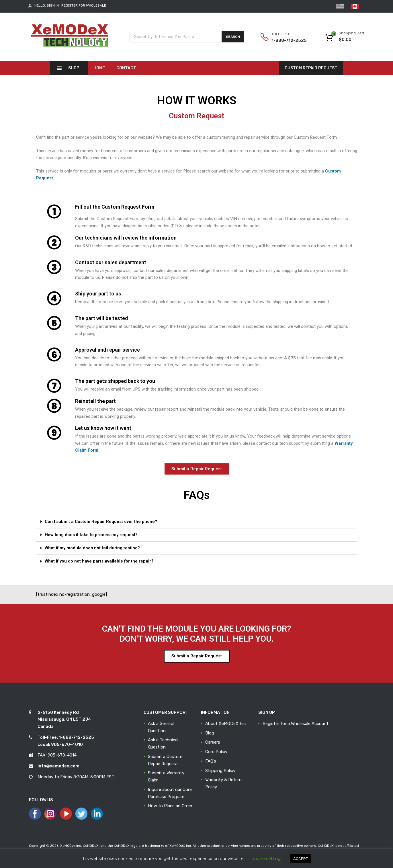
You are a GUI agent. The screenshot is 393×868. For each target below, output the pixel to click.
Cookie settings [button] (267, 859)
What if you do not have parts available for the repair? (99, 561)
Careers (213, 742)
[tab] (197, 522)
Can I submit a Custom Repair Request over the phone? (101, 522)
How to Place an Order (170, 806)
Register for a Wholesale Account (296, 724)
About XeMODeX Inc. (226, 724)
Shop (74, 68)
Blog (210, 733)
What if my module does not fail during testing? (92, 548)
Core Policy (216, 752)
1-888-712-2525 (286, 40)
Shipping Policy (220, 771)
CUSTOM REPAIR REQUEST (311, 68)
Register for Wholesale (84, 5)
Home (99, 68)
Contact (126, 68)
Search (233, 37)
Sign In (53, 5)
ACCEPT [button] (301, 859)
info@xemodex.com (58, 766)
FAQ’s (211, 761)
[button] (197, 469)
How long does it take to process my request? (91, 535)
